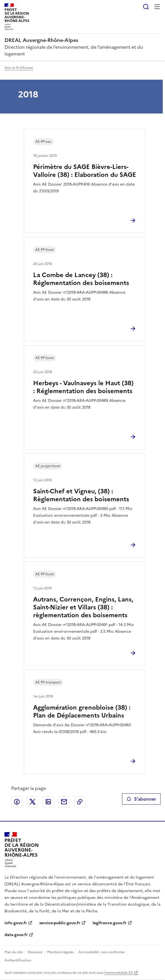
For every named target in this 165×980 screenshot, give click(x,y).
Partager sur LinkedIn (48, 802)
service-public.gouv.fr (60, 923)
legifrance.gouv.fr (110, 923)
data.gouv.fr (16, 935)
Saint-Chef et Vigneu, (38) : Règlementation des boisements (81, 495)
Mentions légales (60, 952)
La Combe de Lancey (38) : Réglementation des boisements (81, 279)
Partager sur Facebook (17, 802)
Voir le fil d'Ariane (19, 68)
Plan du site (14, 952)
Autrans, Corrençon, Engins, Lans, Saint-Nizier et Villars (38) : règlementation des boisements (83, 607)
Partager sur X (33, 802)
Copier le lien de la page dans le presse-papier (80, 802)
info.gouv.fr (16, 923)
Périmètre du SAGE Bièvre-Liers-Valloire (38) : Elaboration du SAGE (85, 171)
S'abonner (141, 799)
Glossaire (35, 952)
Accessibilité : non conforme (102, 952)
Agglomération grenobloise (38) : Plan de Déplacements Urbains (82, 711)
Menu (157, 7)
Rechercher (146, 7)
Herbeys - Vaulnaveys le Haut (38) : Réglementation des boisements (83, 387)
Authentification (18, 960)
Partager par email (64, 802)
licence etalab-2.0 (119, 973)
